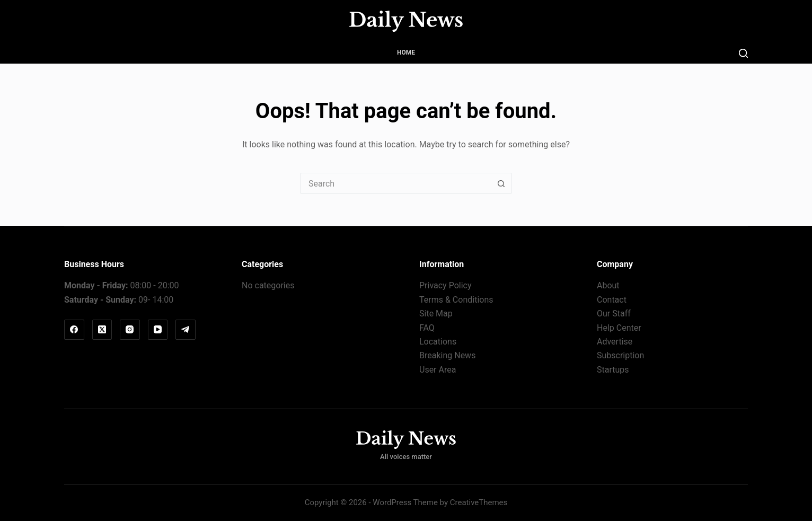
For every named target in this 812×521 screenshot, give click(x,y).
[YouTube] (158, 330)
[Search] (743, 53)
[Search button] (501, 183)
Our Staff (614, 314)
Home (406, 52)
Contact (612, 300)
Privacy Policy (445, 285)
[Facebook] (74, 330)
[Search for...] (395, 183)
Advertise (615, 342)
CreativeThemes (479, 502)
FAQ (427, 328)
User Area (438, 370)
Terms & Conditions (456, 300)
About (608, 285)
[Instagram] (130, 330)
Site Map (436, 314)
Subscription (620, 355)
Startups (613, 370)
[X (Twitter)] (102, 330)
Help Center (619, 328)
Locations (438, 342)
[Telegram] (186, 330)
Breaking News (447, 355)
